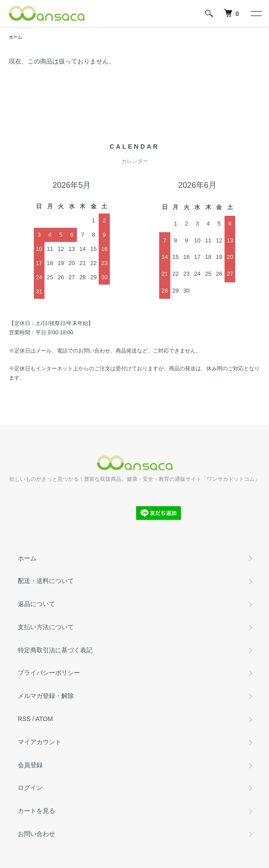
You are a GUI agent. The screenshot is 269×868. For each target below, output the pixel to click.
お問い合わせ (36, 834)
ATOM (44, 719)
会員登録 (30, 765)
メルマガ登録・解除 (46, 696)
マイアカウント (40, 742)
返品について (36, 604)
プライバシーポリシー (49, 673)
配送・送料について (46, 581)
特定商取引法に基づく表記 (55, 650)
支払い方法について (46, 627)
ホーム (16, 37)
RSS (24, 719)
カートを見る (36, 811)
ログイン (30, 788)
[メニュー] (256, 13)
